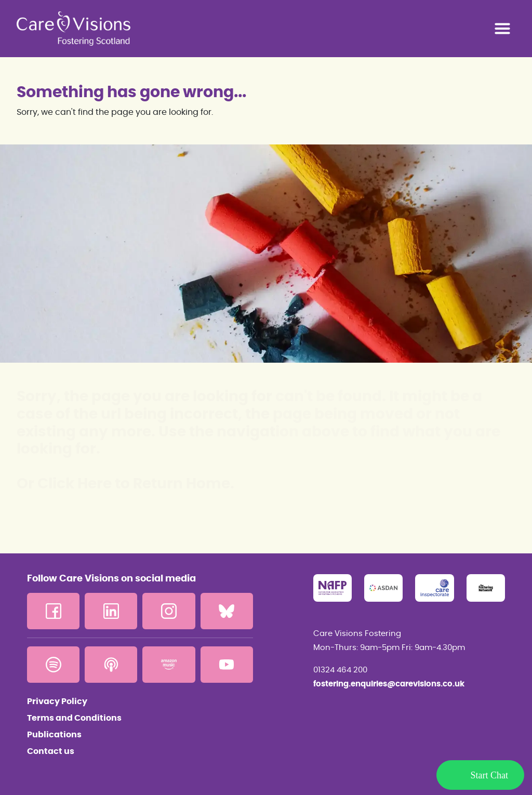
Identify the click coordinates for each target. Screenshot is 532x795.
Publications (54, 735)
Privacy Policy (57, 701)
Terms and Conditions (74, 718)
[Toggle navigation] (502, 29)
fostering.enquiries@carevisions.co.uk (389, 684)
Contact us (51, 751)
